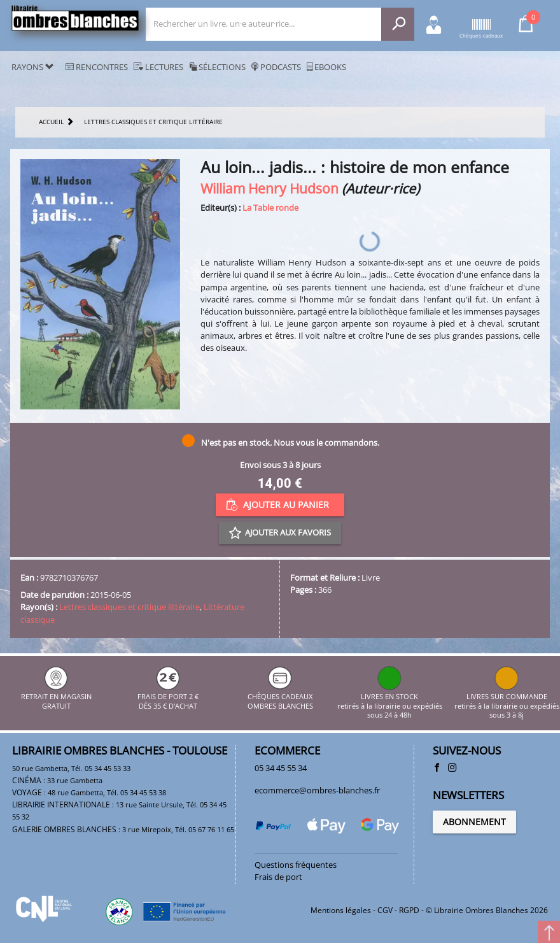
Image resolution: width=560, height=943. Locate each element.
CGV (385, 910)
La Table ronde (270, 208)
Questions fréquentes (296, 865)
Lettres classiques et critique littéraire (129, 607)
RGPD (409, 910)
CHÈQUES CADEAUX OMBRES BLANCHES (280, 697)
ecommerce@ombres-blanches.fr (317, 790)
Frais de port (278, 877)
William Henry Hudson (269, 188)
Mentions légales (341, 910)
